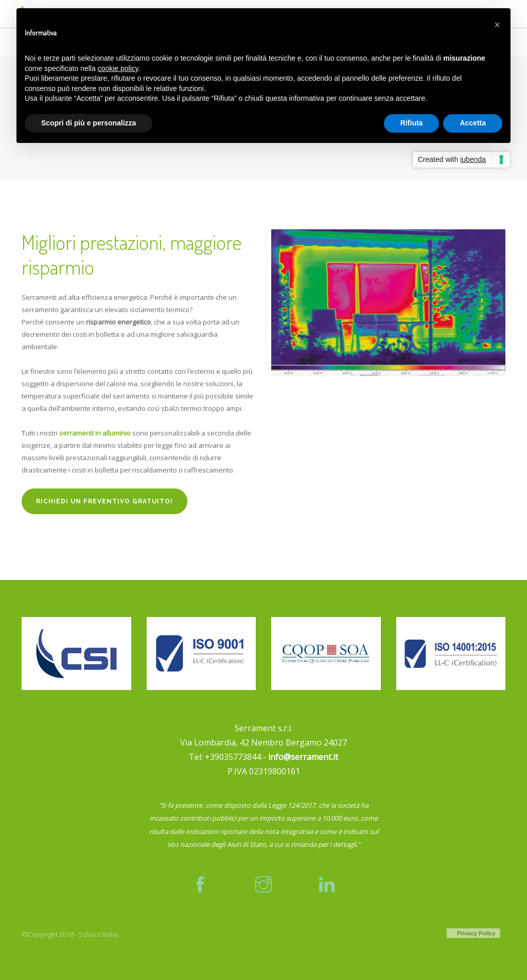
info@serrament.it (303, 757)
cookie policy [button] (118, 68)
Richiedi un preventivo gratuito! (104, 501)
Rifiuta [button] (412, 123)
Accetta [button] (473, 123)
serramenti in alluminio (95, 433)
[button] (497, 25)
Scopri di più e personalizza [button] (89, 123)
